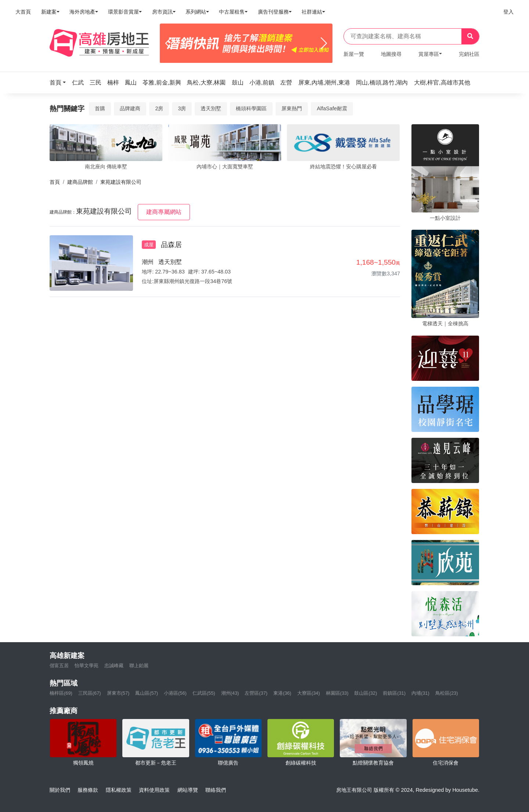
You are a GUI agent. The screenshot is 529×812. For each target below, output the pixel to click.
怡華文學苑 (87, 666)
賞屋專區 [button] (429, 54)
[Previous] (168, 43)
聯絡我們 (216, 790)
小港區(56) (175, 693)
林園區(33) (337, 693)
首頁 (55, 182)
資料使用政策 (154, 790)
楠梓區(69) (61, 693)
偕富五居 (59, 666)
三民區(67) (90, 693)
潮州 (148, 262)
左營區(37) (256, 693)
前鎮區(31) (394, 693)
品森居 (171, 245)
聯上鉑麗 (139, 666)
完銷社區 (469, 54)
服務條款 (88, 790)
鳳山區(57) (147, 693)
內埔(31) (420, 693)
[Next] (324, 43)
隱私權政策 (119, 790)
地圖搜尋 (391, 54)
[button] (60, 83)
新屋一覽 (354, 54)
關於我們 (60, 790)
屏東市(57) (118, 693)
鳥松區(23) (447, 693)
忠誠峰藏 (114, 666)
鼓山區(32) (366, 693)
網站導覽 (188, 790)
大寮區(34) (309, 693)
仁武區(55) (204, 693)
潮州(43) (230, 693)
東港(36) (282, 693)
